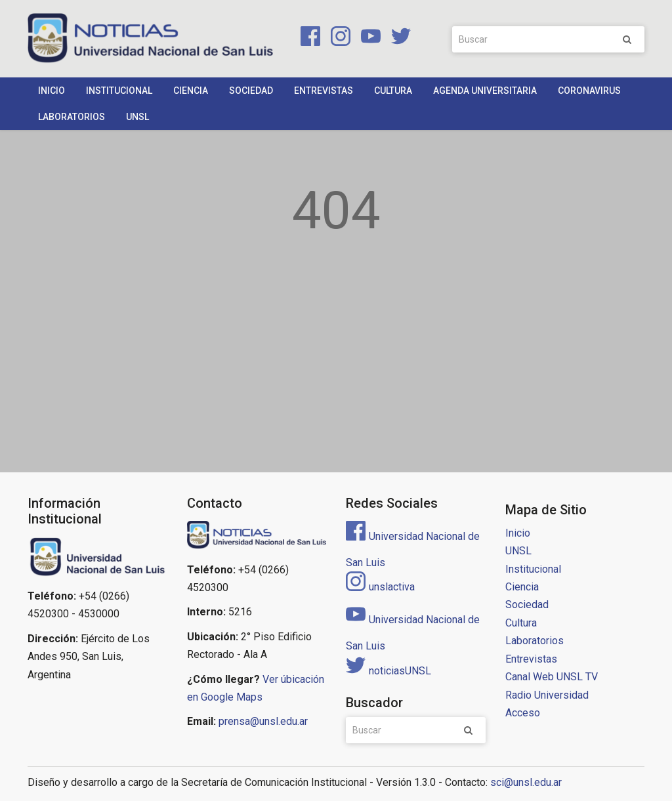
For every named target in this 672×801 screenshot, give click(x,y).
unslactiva (380, 587)
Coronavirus (589, 91)
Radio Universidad (547, 695)
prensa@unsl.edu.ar (263, 721)
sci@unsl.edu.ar (526, 782)
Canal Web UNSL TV (552, 677)
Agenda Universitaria (485, 91)
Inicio (52, 91)
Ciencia (191, 91)
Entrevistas (324, 91)
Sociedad (251, 91)
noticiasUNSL (388, 671)
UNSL (137, 117)
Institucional (119, 91)
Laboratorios (72, 117)
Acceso (523, 713)
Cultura (393, 91)
